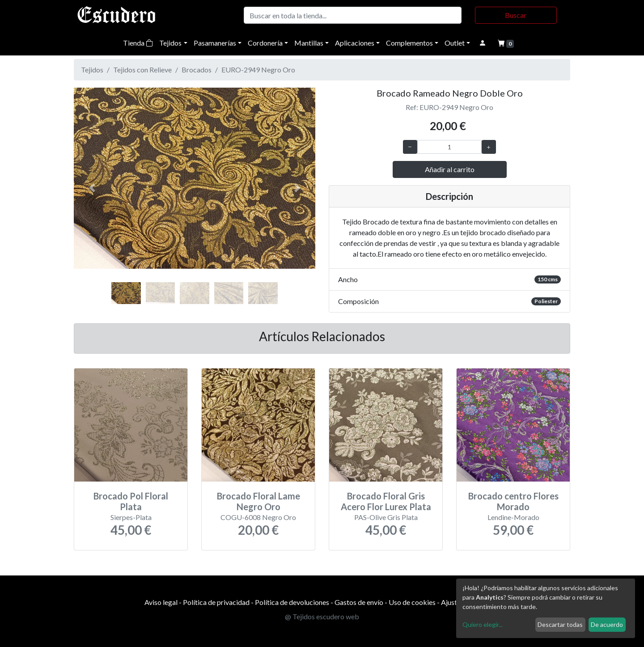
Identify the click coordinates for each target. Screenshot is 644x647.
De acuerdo (607, 624)
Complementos (409, 43)
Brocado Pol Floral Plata (131, 501)
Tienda (138, 43)
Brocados (197, 70)
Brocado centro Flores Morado (513, 501)
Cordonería (265, 43)
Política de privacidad (216, 602)
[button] (92, 188)
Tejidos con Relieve (142, 70)
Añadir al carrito (450, 169)
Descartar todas (560, 624)
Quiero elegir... (483, 624)
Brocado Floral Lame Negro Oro (258, 501)
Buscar (516, 15)
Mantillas (309, 43)
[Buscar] (353, 15)
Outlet (455, 43)
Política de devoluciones (292, 602)
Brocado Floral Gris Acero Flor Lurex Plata (386, 501)
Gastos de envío (359, 602)
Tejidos (170, 43)
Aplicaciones (355, 43)
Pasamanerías (215, 43)
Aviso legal (161, 602)
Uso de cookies (412, 602)
